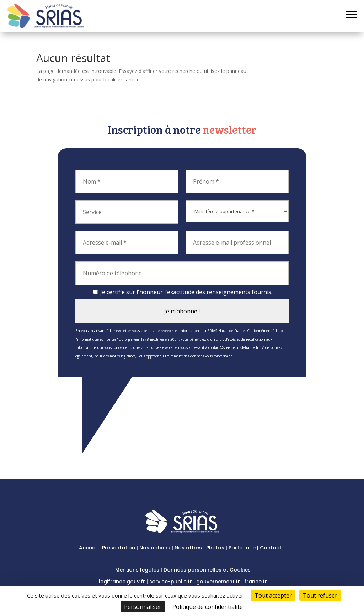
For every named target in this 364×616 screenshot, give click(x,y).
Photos (215, 548)
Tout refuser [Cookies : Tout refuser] (320, 595)
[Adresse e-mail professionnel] (237, 243)
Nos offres (188, 548)
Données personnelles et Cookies (207, 570)
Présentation (119, 548)
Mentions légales (137, 570)
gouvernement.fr (218, 582)
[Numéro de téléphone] (182, 273)
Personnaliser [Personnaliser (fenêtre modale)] (143, 607)
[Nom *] (127, 181)
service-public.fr (171, 582)
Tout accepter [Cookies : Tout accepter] (273, 595)
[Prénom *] (237, 181)
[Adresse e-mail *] (127, 243)
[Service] (127, 212)
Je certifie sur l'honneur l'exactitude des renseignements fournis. (183, 292)
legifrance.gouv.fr (122, 582)
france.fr (256, 582)
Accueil (88, 548)
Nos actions (155, 548)
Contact (271, 548)
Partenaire (242, 548)
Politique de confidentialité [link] (208, 607)
